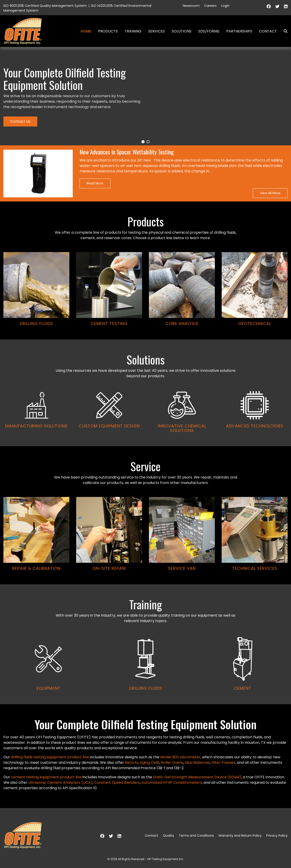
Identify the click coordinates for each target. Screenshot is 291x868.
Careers (210, 6)
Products (108, 31)
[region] (145, 376)
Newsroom (191, 6)
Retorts (132, 763)
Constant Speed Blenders (117, 782)
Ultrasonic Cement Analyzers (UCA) (60, 782)
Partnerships (239, 31)
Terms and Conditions (196, 836)
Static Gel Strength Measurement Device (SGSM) (197, 777)
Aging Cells (150, 763)
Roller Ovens (172, 763)
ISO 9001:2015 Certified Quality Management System (45, 6)
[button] (143, 142)
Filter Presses (223, 763)
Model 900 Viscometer (180, 757)
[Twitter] (277, 6)
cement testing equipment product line (46, 777)
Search (284, 31)
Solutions (182, 31)
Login (225, 6)
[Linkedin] (286, 6)
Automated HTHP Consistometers (172, 782)
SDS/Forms (209, 31)
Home (86, 31)
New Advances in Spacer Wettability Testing (127, 152)
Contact (268, 31)
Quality (168, 836)
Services (157, 31)
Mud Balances (197, 763)
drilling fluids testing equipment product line (50, 757)
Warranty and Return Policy (240, 836)
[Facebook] (269, 6)
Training (133, 31)
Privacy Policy (277, 836)
